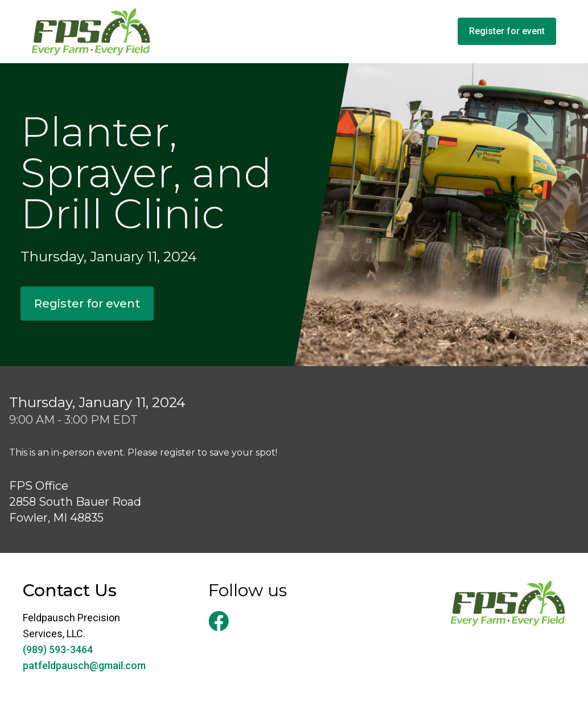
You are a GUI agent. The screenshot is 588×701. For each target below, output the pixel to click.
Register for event (87, 304)
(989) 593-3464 (58, 649)
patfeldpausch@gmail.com (84, 665)
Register (507, 31)
